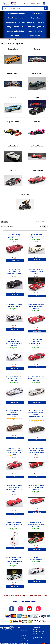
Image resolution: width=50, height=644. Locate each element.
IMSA (37, 107)
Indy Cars (37, 131)
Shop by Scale (36, 18)
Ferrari (41, 22)
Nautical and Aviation (16, 31)
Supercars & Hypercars (35, 27)
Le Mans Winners (37, 155)
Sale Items (14, 36)
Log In (38, 3)
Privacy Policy (25, 641)
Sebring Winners (37, 179)
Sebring (13, 179)
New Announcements (17, 13)
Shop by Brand (34, 36)
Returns (24, 636)
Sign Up (33, 3)
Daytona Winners (13, 82)
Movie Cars (19, 27)
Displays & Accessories (15, 22)
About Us (24, 630)
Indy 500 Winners (13, 131)
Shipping (24, 638)
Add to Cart (15, 261)
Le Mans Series (13, 155)
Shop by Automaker (16, 18)
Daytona (37, 58)
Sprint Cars (25, 204)
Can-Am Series (13, 58)
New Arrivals (37, 13)
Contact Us (25, 633)
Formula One (37, 82)
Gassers (13, 107)
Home (5, 40)
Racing (9, 27)
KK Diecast (18, 40)
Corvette (31, 22)
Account (27, 3)
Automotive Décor (36, 31)
